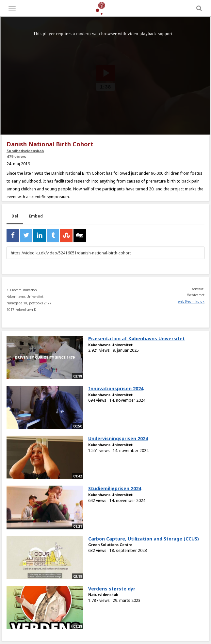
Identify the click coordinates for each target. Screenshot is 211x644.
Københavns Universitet (110, 345)
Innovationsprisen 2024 (116, 388)
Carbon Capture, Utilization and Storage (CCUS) (144, 539)
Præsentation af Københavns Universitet (137, 338)
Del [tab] (15, 216)
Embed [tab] (36, 216)
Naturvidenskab (103, 595)
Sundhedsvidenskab (25, 151)
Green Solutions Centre (110, 545)
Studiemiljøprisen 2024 (115, 488)
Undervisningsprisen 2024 (118, 438)
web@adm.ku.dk (191, 301)
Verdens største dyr (112, 589)
